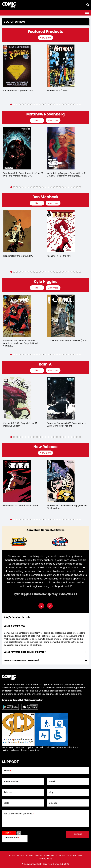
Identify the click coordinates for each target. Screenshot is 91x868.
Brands (29, 856)
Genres (38, 856)
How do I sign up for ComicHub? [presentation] (21, 660)
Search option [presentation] (14, 22)
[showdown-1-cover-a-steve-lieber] (17, 481)
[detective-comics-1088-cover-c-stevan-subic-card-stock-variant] (61, 398)
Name (7, 771)
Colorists (61, 856)
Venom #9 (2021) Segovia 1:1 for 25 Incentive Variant (20, 425)
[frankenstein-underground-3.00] (17, 231)
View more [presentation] (45, 38)
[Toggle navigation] (87, 13)
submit (78, 834)
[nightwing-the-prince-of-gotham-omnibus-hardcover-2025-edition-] (17, 316)
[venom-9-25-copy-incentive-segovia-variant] (17, 398)
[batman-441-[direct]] (61, 66)
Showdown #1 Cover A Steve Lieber (20, 506)
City (51, 792)
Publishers (49, 856)
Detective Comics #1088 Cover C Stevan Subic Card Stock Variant (67, 425)
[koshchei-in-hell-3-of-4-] (61, 231)
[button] (11, 104)
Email (53, 781)
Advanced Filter (75, 856)
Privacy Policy (46, 859)
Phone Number (12, 781)
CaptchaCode (12, 838)
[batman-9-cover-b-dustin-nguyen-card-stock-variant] (61, 481)
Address (8, 792)
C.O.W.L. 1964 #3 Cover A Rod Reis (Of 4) (67, 341)
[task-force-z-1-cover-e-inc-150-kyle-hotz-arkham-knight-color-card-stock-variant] (17, 148)
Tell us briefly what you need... (19, 814)
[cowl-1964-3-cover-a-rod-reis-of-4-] (61, 316)
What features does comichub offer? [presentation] (25, 652)
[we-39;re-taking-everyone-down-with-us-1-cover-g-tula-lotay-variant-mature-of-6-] (61, 148)
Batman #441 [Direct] (58, 91)
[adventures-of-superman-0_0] (17, 66)
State (7, 803)
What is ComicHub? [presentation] (14, 626)
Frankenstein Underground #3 (18, 256)
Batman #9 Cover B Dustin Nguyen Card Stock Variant (67, 507)
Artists (12, 856)
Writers (20, 856)
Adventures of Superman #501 (18, 91)
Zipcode (53, 803)
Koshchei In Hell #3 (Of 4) (60, 256)
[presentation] (46, 38)
